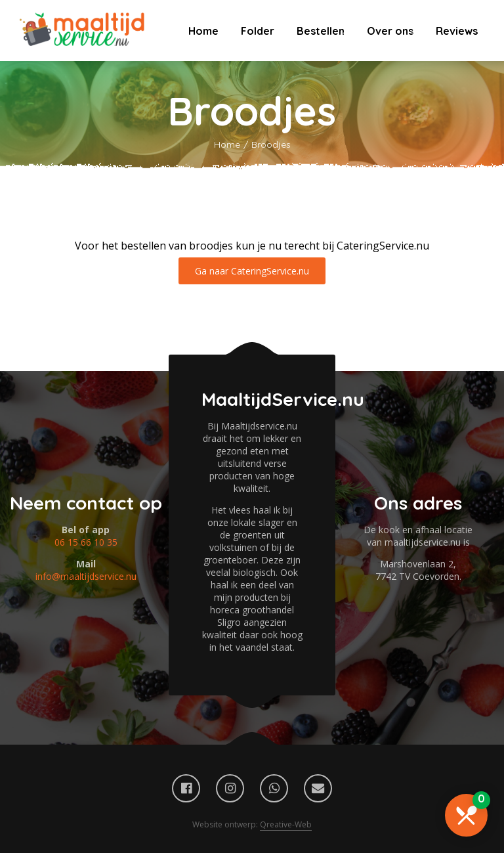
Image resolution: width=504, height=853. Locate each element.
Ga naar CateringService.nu (252, 271)
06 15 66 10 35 (86, 542)
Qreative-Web (286, 824)
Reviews (457, 31)
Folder (258, 31)
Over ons (390, 31)
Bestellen (321, 31)
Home (203, 31)
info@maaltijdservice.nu (86, 576)
